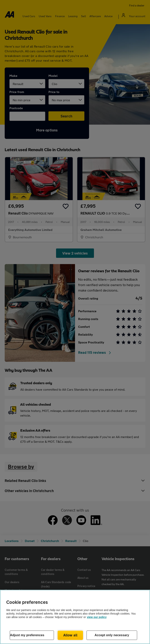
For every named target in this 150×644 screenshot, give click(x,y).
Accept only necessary (112, 635)
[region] (75, 617)
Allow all (70, 635)
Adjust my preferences (27, 635)
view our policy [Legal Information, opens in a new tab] (97, 617)
